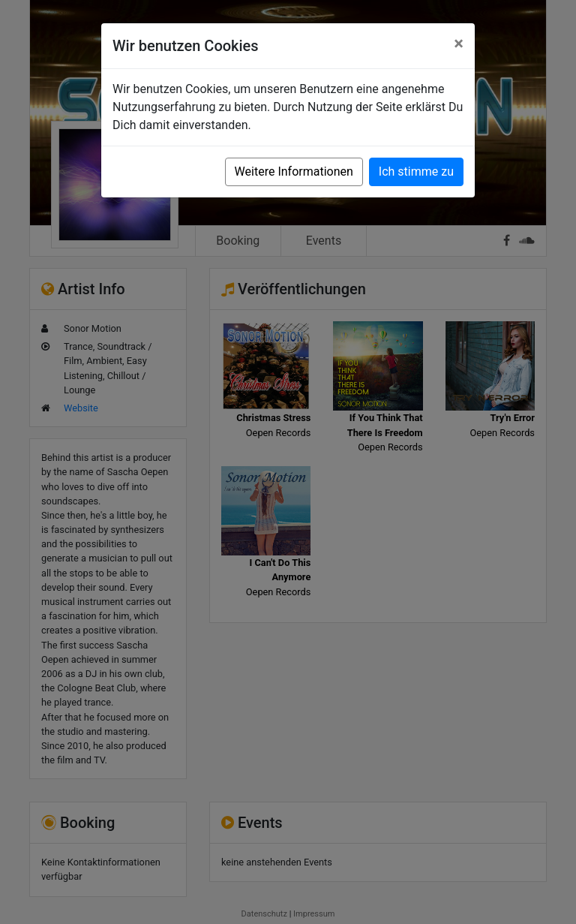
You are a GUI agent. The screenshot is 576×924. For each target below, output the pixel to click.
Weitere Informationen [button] (294, 172)
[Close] (459, 44)
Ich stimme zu (416, 172)
